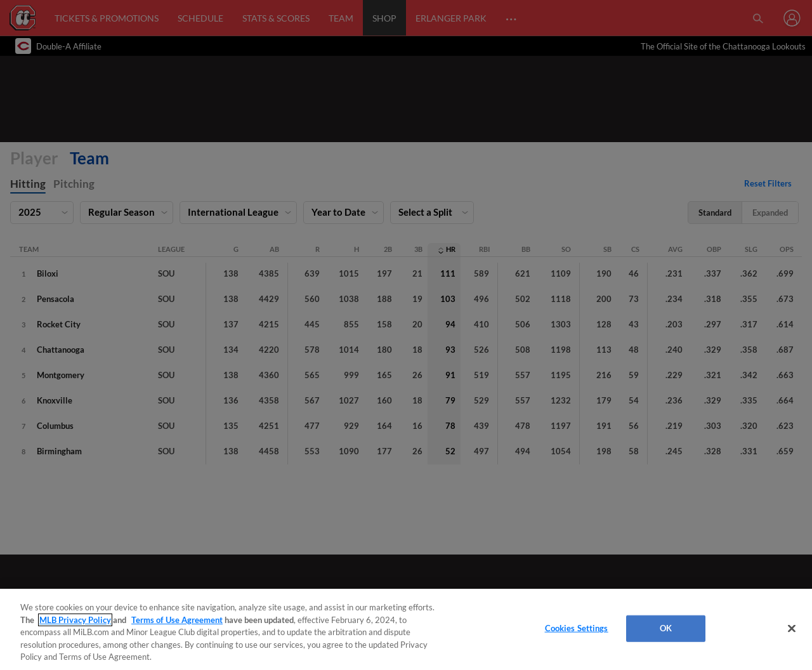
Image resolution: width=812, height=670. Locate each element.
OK (666, 628)
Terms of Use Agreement (177, 620)
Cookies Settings (577, 628)
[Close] (792, 629)
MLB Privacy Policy (75, 620)
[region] (406, 629)
